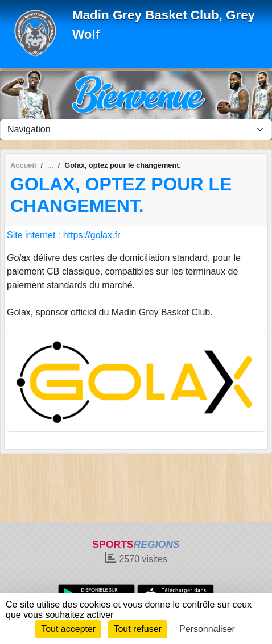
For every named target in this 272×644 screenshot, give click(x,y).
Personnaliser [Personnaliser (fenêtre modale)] (207, 629)
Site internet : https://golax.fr (63, 235)
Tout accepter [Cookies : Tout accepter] (68, 629)
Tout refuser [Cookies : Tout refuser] (137, 629)
